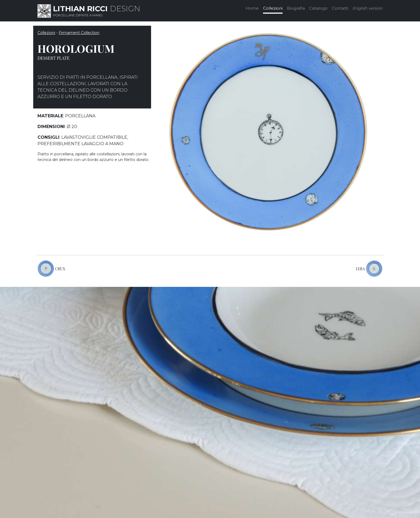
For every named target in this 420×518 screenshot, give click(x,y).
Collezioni (273, 8)
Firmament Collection (79, 33)
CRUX (60, 269)
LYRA (360, 269)
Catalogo (318, 8)
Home (252, 8)
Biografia (296, 8)
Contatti (340, 8)
